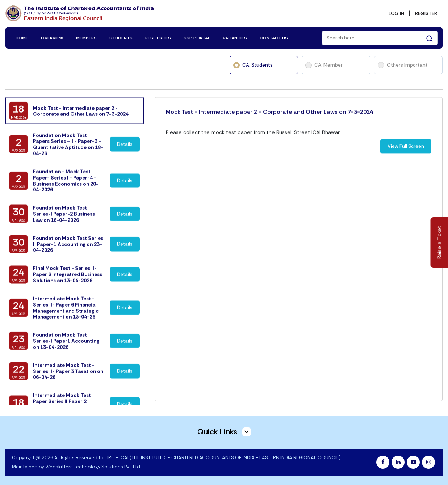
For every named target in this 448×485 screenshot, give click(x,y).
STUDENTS (121, 37)
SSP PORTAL (197, 37)
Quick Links (224, 430)
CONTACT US (274, 37)
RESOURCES (158, 37)
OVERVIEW (53, 37)
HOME (22, 37)
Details (125, 156)
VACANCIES (235, 37)
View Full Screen (406, 159)
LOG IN (394, 13)
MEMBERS (87, 37)
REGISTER (425, 13)
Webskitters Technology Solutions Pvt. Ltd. (93, 465)
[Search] (380, 37)
